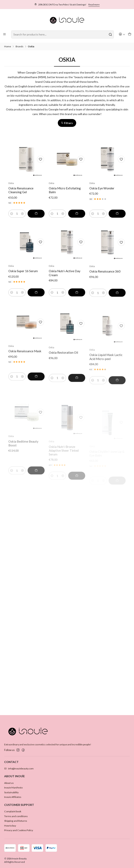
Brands (19, 46)
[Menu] (5, 34)
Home (8, 46)
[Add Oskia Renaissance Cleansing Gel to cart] (36, 218)
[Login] (122, 34)
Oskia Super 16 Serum (23, 290)
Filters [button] (67, 123)
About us (9, 783)
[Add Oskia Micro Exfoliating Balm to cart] (77, 222)
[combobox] (62, 34)
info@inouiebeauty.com (19, 768)
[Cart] (129, 34)
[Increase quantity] (22, 218)
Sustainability (11, 792)
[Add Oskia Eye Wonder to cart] (117, 227)
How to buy (10, 826)
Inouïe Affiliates (13, 797)
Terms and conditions (16, 816)
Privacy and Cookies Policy (19, 830)
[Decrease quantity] (12, 218)
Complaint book (13, 811)
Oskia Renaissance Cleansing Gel (21, 195)
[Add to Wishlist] (40, 164)
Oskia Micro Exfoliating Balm (65, 199)
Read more (94, 5)
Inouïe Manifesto (13, 788)
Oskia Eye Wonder (102, 202)
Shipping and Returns (16, 821)
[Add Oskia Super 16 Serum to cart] (36, 311)
